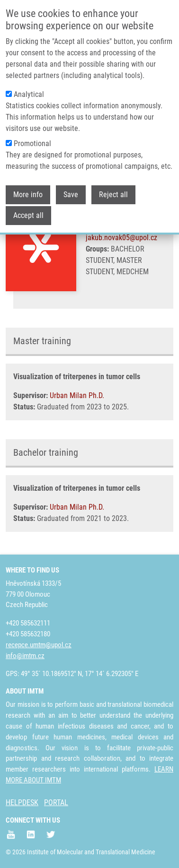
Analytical (29, 91)
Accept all (28, 212)
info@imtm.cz (25, 656)
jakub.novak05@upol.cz (121, 238)
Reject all (113, 191)
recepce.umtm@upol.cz (39, 645)
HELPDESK (22, 803)
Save (71, 191)
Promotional (32, 140)
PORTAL (56, 803)
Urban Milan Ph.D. (77, 395)
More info (28, 191)
